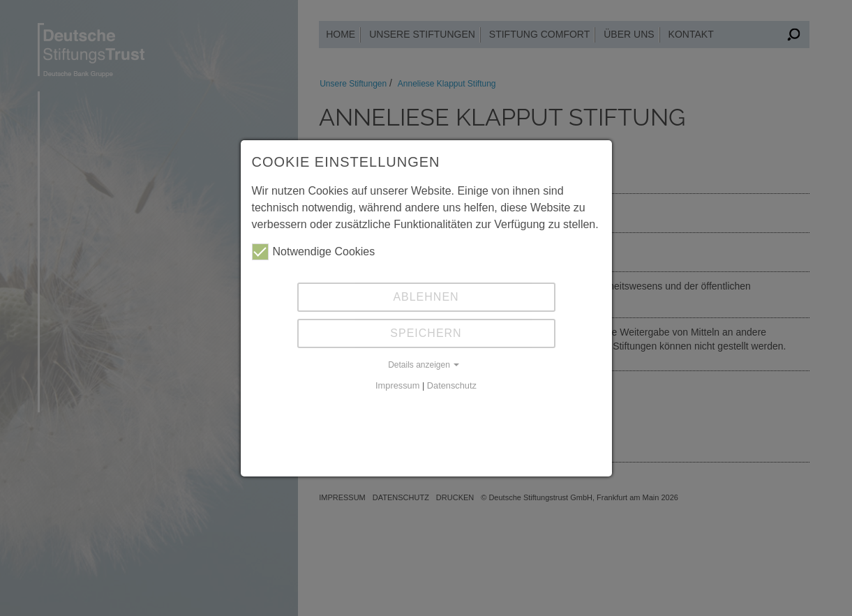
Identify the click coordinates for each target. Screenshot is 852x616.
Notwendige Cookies (314, 252)
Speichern (426, 333)
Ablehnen (426, 297)
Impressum (397, 385)
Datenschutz (452, 385)
